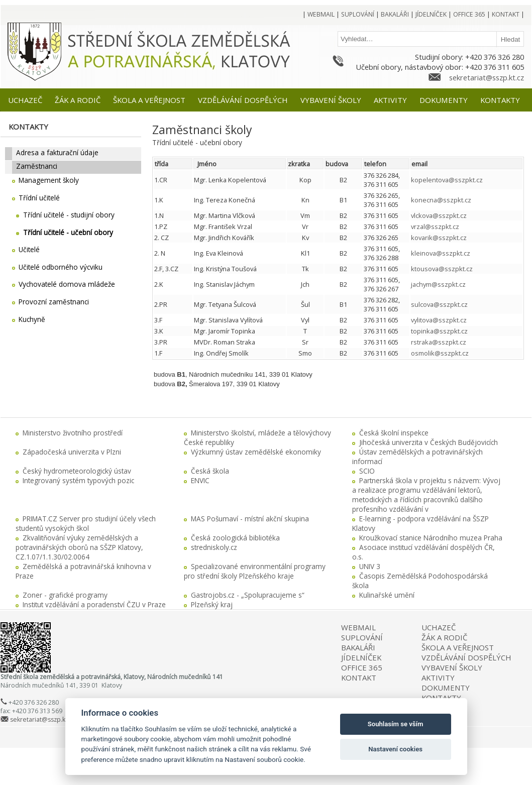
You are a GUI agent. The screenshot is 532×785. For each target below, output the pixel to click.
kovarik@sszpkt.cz (439, 238)
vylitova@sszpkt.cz (439, 320)
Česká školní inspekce (394, 433)
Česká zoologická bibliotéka (235, 538)
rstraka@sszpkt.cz (439, 342)
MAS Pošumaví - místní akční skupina (250, 519)
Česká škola (210, 471)
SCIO (367, 471)
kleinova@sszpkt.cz (441, 253)
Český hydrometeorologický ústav (77, 471)
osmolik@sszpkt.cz (440, 353)
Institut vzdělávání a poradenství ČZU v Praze (94, 604)
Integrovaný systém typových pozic (78, 480)
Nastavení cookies (395, 749)
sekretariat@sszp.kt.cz (487, 77)
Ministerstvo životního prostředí (73, 433)
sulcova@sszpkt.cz (439, 304)
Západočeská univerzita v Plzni (72, 452)
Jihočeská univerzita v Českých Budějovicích (429, 442)
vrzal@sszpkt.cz (435, 227)
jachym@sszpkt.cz (438, 284)
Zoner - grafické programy (65, 595)
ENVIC (200, 480)
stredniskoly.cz (214, 547)
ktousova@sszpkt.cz (442, 269)
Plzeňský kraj (212, 604)
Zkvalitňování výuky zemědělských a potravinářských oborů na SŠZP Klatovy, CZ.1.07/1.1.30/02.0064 (79, 547)
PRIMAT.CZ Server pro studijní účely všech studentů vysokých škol (86, 523)
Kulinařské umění (387, 595)
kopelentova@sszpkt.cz (447, 180)
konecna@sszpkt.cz (441, 200)
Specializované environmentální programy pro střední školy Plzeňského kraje (255, 571)
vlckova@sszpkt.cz (439, 215)
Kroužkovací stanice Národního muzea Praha (431, 538)
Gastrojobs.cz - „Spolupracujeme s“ (248, 595)
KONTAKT (359, 678)
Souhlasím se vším (396, 724)
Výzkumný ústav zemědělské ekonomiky (256, 452)
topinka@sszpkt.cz (439, 331)
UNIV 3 (370, 566)
